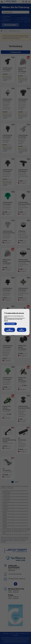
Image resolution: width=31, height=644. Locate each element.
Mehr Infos (6, 321)
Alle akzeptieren (10, 330)
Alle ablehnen (22, 330)
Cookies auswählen (10, 324)
